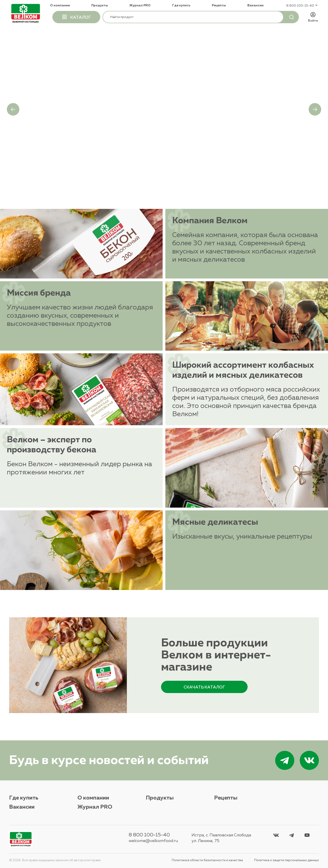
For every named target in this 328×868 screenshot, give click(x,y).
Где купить (181, 5)
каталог (76, 17)
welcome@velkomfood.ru (153, 841)
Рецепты (219, 5)
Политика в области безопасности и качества (207, 860)
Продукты (100, 5)
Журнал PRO (140, 5)
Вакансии (255, 5)
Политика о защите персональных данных (287, 860)
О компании (60, 5)
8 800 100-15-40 (149, 835)
